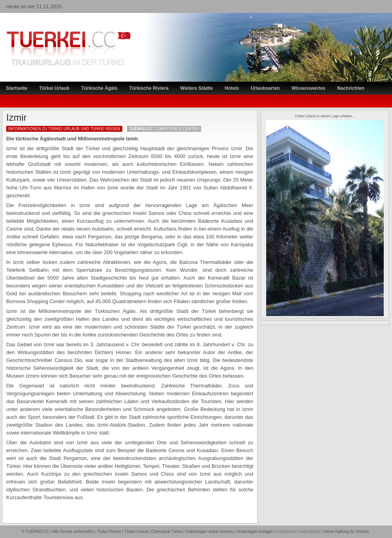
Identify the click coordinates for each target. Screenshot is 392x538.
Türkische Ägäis (99, 88)
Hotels (232, 88)
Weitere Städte (197, 88)
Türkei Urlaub (54, 88)
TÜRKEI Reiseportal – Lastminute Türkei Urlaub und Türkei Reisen (61, 34)
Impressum (286, 532)
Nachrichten (351, 88)
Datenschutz (310, 532)
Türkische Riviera (149, 88)
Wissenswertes (309, 88)
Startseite (17, 88)
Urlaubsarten (265, 88)
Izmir (16, 117)
